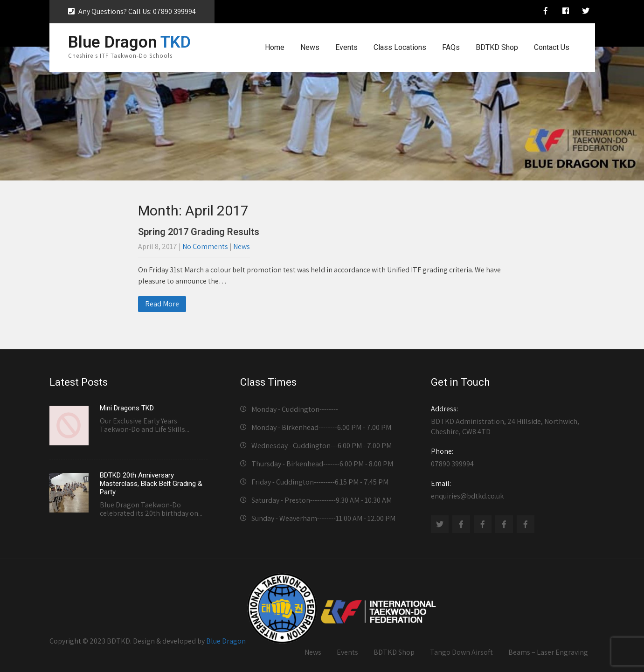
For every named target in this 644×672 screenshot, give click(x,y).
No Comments (205, 246)
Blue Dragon (226, 641)
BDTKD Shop (497, 47)
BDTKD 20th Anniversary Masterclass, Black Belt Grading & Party (151, 484)
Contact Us (552, 47)
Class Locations (400, 47)
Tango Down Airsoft (461, 652)
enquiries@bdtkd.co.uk (510, 490)
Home (275, 47)
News (310, 47)
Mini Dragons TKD (127, 408)
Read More (162, 304)
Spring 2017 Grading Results (199, 232)
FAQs (451, 47)
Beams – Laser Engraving (548, 652)
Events (346, 47)
